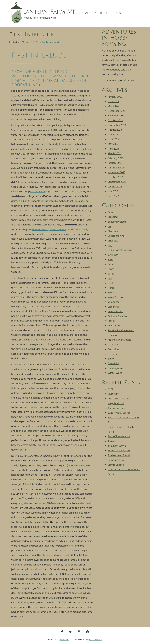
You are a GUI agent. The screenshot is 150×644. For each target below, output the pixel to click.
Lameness (113, 307)
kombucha (114, 302)
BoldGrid (64, 640)
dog (110, 246)
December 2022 (116, 168)
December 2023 (116, 111)
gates (111, 274)
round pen (113, 345)
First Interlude (31, 35)
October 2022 (115, 177)
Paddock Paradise (117, 316)
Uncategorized (116, 368)
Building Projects (117, 222)
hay (110, 279)
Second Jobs (114, 349)
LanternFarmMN (51, 42)
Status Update (116, 465)
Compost (113, 241)
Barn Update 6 (116, 460)
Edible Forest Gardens (120, 250)
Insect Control (116, 297)
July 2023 (113, 135)
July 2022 (113, 191)
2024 (110, 389)
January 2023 (115, 163)
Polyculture (114, 326)
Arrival (111, 441)
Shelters (112, 354)
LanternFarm (38, 192)
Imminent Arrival (117, 446)
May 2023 (113, 144)
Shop (120, 13)
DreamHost (96, 640)
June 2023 (113, 139)
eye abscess (114, 255)
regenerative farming (119, 340)
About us (102, 13)
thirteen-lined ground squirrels (49, 230)
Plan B (111, 321)
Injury (111, 293)
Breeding (113, 217)
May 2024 (113, 106)
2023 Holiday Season (119, 413)
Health (111, 283)
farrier (111, 264)
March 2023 (114, 154)
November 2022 (117, 173)
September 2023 (117, 125)
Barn (110, 212)
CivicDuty (113, 394)
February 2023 (116, 158)
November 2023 (116, 116)
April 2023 (113, 149)
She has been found (119, 456)
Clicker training (116, 236)
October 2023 (115, 121)
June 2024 (113, 102)
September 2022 (117, 182)
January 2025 (115, 97)
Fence (111, 269)
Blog (135, 13)
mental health (116, 312)
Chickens (113, 231)
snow (111, 359)
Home (84, 13)
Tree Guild (113, 364)
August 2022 (115, 187)
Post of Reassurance (119, 437)
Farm (111, 260)
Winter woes (115, 373)
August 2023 (115, 130)
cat (109, 227)
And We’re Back (116, 408)
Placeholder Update (119, 451)
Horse (111, 288)
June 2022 (113, 196)
